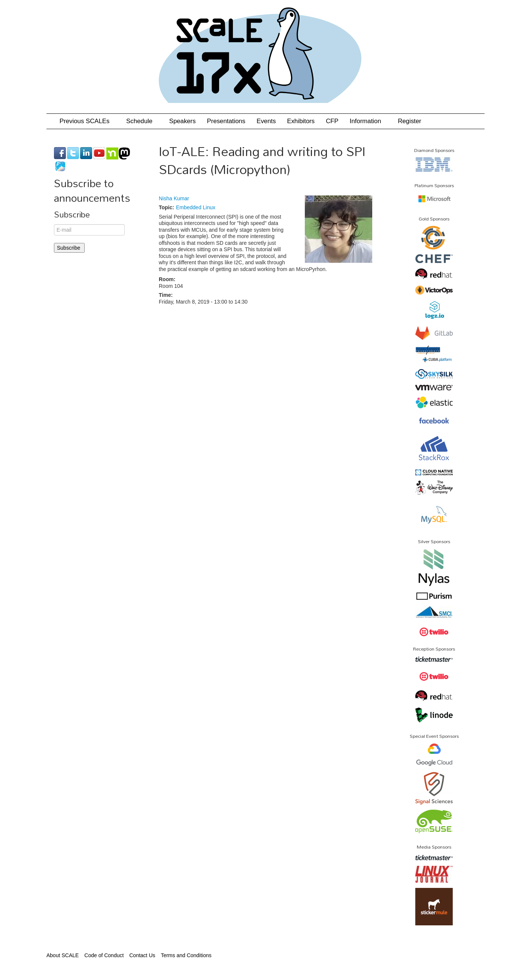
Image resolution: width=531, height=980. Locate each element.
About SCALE (63, 955)
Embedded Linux (196, 207)
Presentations (226, 121)
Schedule (142, 121)
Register (409, 121)
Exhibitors (301, 121)
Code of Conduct (104, 955)
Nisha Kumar (174, 198)
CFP (332, 121)
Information (368, 121)
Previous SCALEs (87, 121)
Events (266, 121)
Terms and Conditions (186, 955)
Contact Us (142, 955)
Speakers (183, 121)
